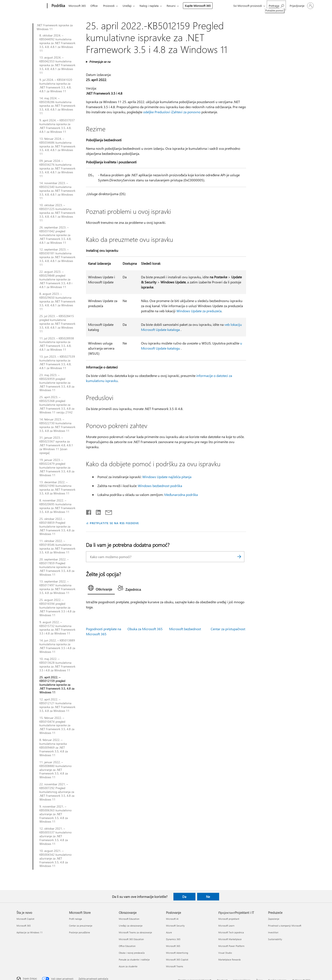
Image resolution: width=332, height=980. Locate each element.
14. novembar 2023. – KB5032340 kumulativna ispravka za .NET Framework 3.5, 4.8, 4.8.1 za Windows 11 (57, 191)
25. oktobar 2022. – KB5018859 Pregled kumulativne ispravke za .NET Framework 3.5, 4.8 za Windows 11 (57, 526)
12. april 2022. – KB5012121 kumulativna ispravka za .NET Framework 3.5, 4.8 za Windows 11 (57, 705)
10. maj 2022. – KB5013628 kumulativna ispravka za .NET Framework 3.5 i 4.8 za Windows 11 (57, 665)
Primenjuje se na (100, 62)
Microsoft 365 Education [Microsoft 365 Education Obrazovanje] (131, 939)
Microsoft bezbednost (185, 629)
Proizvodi (109, 6)
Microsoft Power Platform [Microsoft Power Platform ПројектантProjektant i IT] (231, 946)
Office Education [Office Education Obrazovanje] (127, 946)
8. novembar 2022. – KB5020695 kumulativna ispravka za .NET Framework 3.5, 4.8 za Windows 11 (57, 506)
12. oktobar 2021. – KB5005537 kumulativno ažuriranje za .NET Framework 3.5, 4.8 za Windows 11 (55, 836)
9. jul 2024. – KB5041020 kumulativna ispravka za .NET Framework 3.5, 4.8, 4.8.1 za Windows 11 (56, 85)
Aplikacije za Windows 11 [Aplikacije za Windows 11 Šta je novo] (30, 932)
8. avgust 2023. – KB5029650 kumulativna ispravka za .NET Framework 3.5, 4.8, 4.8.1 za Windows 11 (57, 301)
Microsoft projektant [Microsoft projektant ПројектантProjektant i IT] (229, 919)
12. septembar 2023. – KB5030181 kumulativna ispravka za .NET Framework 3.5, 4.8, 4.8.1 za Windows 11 (57, 257)
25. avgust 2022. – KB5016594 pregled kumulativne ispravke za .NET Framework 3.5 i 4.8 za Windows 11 (57, 608)
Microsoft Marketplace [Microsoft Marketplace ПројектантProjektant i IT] (230, 939)
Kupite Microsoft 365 (198, 6)
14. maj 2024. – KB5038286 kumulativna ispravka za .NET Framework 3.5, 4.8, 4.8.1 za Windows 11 (57, 106)
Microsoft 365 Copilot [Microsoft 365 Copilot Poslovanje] (177, 960)
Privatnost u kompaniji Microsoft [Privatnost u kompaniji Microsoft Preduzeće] (285, 926)
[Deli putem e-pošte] (107, 511)
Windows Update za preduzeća (199, 311)
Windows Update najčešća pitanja (167, 477)
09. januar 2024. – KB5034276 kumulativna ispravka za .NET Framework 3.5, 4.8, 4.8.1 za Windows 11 (57, 168)
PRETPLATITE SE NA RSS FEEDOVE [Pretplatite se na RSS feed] (114, 523)
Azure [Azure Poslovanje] (169, 932)
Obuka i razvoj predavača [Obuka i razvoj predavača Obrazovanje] (132, 953)
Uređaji (127, 6)
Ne (208, 897)
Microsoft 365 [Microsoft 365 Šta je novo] (24, 926)
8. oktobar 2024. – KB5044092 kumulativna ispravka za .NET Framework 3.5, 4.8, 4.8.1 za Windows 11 (57, 43)
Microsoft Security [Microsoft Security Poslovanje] (175, 926)
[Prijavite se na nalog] (301, 6)
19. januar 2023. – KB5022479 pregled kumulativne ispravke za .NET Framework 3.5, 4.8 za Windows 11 (57, 468)
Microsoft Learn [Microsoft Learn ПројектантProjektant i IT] (226, 926)
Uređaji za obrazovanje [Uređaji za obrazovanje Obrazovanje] (131, 926)
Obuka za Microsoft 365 (145, 629)
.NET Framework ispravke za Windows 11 (55, 27)
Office (94, 6)
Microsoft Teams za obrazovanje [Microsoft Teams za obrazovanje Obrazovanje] (135, 932)
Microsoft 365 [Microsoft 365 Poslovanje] (173, 946)
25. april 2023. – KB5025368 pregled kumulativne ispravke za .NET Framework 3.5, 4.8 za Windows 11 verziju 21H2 (57, 405)
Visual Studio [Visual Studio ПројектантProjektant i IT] (225, 953)
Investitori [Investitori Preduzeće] (273, 932)
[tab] (101, 589)
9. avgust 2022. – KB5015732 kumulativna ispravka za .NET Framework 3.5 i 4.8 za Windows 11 (57, 628)
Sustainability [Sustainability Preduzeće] (275, 939)
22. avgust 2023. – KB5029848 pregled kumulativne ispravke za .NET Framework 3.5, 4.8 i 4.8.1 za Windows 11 (56, 279)
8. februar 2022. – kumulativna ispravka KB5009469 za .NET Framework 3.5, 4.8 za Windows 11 (54, 748)
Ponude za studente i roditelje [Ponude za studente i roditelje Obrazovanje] (134, 960)
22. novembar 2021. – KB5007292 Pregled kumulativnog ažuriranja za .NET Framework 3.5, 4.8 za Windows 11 (57, 792)
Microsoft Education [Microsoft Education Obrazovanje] (129, 919)
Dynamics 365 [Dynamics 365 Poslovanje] (173, 939)
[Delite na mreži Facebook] (89, 511)
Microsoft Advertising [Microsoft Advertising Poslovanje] (177, 953)
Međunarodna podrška (181, 495)
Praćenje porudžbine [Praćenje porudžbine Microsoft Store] (80, 932)
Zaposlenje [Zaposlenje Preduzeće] (274, 919)
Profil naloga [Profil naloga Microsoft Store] (75, 919)
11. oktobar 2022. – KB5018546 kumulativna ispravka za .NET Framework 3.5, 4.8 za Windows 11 (57, 547)
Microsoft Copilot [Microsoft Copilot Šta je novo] (25, 919)
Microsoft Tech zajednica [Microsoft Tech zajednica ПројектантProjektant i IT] (231, 932)
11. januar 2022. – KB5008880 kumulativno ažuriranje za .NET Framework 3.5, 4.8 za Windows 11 (55, 770)
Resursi (171, 6)
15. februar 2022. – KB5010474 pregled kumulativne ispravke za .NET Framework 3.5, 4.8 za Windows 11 (57, 725)
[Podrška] (58, 6)
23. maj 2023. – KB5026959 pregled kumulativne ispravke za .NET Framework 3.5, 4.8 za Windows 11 (57, 383)
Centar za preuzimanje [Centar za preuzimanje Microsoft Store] (81, 926)
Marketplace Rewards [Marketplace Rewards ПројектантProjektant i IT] (230, 960)
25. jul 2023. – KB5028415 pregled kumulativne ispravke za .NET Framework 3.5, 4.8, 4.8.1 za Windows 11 (57, 324)
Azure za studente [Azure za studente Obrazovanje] (128, 966)
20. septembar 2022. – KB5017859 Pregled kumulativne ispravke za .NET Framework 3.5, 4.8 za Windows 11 (57, 567)
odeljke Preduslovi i (157, 112)
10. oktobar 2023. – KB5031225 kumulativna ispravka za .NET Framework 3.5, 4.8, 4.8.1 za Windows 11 (57, 213)
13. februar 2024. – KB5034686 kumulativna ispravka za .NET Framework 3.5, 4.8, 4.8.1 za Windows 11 (57, 146)
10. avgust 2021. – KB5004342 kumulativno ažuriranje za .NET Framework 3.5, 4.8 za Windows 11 (55, 858)
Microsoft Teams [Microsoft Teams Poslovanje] (175, 966)
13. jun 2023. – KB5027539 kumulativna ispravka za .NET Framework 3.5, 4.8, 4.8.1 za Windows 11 (57, 362)
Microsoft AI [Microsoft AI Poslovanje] (172, 919)
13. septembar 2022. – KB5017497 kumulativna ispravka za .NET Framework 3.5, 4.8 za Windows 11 (57, 587)
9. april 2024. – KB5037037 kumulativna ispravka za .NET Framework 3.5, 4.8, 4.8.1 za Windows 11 (57, 126)
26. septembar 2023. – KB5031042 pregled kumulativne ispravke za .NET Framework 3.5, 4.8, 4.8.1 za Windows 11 (55, 235)
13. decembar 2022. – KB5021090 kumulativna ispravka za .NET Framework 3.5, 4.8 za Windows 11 (57, 488)
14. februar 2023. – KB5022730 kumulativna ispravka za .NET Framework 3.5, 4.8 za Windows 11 (57, 425)
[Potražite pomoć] (276, 5)
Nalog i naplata (149, 6)
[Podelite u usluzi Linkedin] (97, 511)
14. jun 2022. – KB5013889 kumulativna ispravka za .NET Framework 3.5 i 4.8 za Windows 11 (57, 646)
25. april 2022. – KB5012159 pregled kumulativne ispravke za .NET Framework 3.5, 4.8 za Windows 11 (57, 685)
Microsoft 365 (77, 6)
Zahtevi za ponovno (186, 112)
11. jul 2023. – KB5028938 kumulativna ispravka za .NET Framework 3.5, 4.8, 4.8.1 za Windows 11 (57, 344)
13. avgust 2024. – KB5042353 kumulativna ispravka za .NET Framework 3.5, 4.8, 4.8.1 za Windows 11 (57, 65)
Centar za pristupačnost (228, 629)
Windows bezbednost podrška (160, 486)
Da (184, 897)
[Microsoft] (31, 6)
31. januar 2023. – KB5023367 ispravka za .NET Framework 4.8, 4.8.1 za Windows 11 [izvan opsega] (56, 445)
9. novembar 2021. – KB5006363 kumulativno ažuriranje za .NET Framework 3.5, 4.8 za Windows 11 (55, 814)
